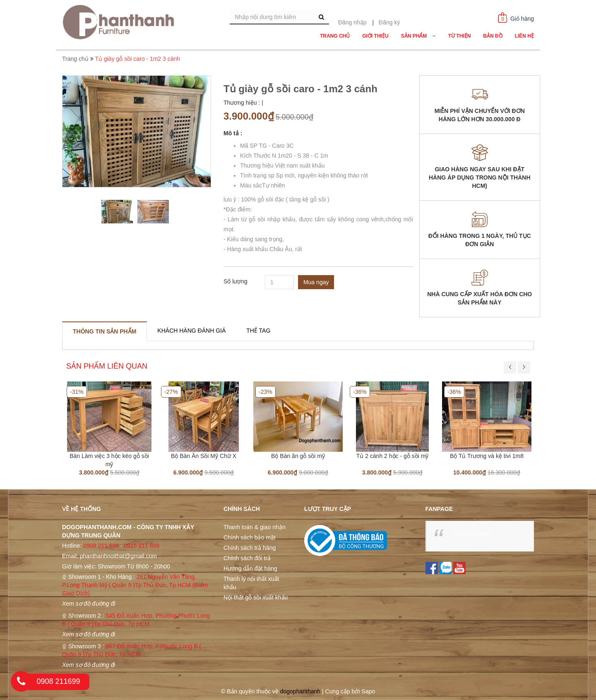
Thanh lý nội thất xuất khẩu (251, 583)
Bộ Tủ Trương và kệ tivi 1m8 (487, 456)
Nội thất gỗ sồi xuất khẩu (256, 597)
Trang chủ (75, 59)
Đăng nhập (352, 22)
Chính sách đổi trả (247, 558)
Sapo (368, 691)
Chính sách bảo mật (250, 537)
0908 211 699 (101, 546)
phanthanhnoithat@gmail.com (118, 556)
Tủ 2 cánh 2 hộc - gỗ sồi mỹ (393, 456)
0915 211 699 (142, 546)
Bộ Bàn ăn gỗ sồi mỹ (298, 456)
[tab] (105, 331)
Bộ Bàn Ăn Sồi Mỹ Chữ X (204, 456)
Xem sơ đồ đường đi (89, 604)
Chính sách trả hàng (250, 548)
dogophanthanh (473, 534)
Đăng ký (389, 22)
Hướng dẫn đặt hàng (250, 568)
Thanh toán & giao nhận (255, 527)
